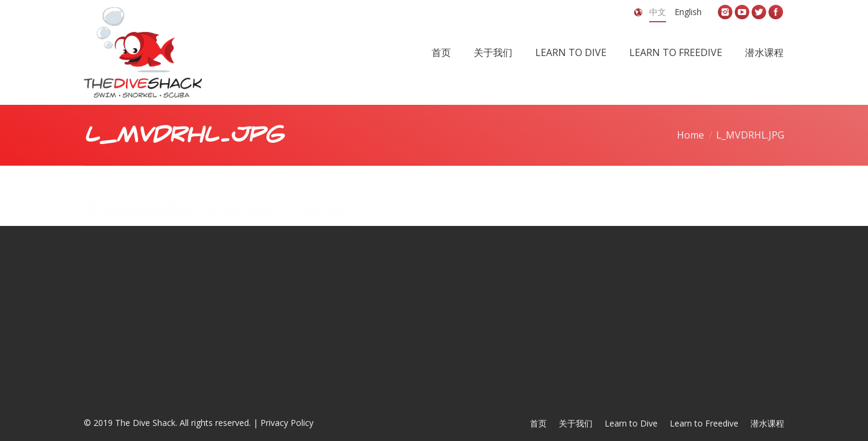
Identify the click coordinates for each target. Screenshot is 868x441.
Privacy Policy (287, 423)
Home (690, 135)
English (688, 12)
